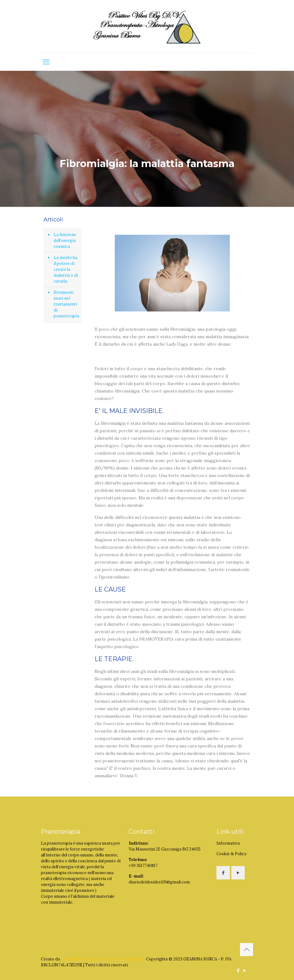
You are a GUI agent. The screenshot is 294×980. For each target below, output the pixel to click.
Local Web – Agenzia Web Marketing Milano (103, 959)
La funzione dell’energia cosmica (65, 240)
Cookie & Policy (232, 854)
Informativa (228, 843)
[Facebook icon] (238, 971)
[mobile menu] (46, 62)
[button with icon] (223, 873)
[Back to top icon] (247, 950)
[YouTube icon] (245, 971)
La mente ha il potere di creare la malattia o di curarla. (66, 269)
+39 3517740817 (143, 866)
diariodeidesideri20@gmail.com (159, 882)
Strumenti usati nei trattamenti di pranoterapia (66, 304)
